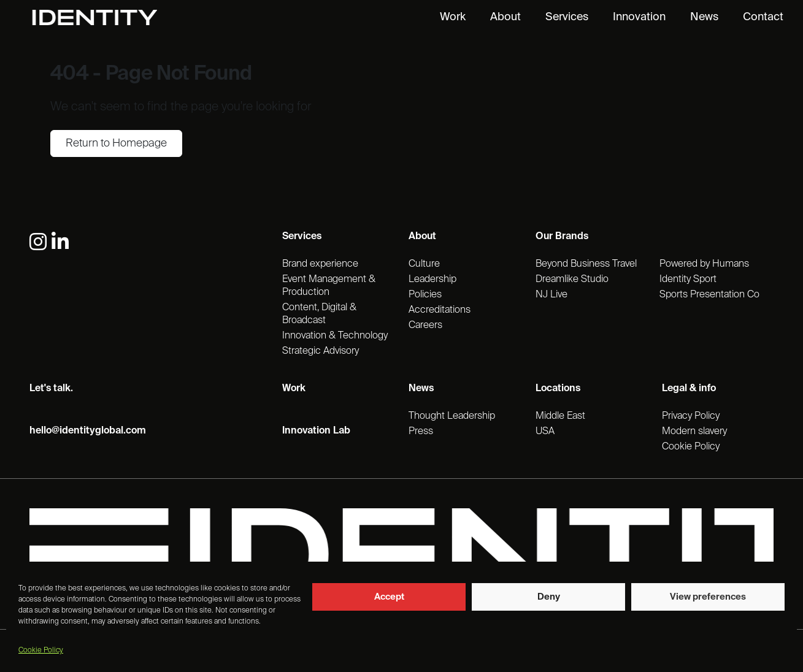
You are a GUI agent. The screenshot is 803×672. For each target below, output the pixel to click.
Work (453, 17)
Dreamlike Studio (572, 280)
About (505, 17)
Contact (763, 17)
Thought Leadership (452, 416)
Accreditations (440, 310)
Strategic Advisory (321, 351)
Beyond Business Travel (586, 264)
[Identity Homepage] (108, 17)
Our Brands (562, 237)
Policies (425, 295)
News (704, 17)
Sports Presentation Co (709, 295)
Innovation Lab (316, 431)
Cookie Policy (41, 651)
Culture (424, 264)
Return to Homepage (116, 143)
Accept (389, 597)
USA (545, 432)
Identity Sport (688, 280)
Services (567, 17)
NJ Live (551, 295)
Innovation (639, 17)
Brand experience (320, 264)
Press (421, 432)
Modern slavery (694, 432)
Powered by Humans (704, 264)
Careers (425, 326)
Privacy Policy (691, 416)
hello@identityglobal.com (88, 431)
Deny (549, 597)
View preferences (708, 597)
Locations (558, 389)
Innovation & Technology (335, 336)
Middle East (560, 416)
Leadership (432, 280)
